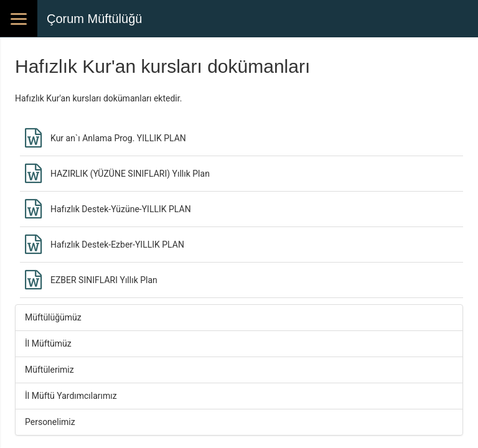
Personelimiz (50, 422)
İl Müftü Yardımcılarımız (71, 396)
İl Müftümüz (48, 343)
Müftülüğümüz (53, 317)
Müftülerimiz (49, 370)
